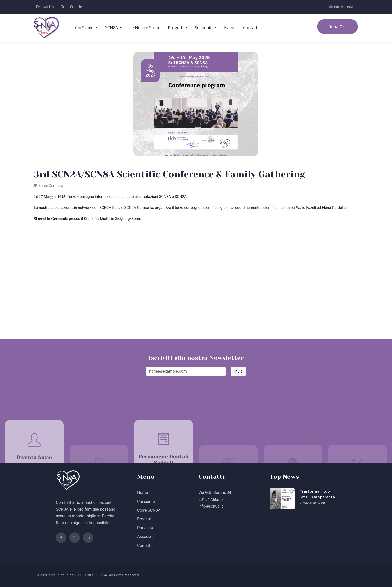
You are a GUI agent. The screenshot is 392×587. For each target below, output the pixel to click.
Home (143, 493)
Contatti (251, 28)
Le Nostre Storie (145, 28)
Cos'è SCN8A (149, 510)
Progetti (176, 28)
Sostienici (204, 28)
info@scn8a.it (343, 7)
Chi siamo (146, 502)
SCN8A (112, 28)
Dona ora (145, 528)
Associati (145, 537)
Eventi (230, 28)
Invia (238, 371)
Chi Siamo (85, 28)
